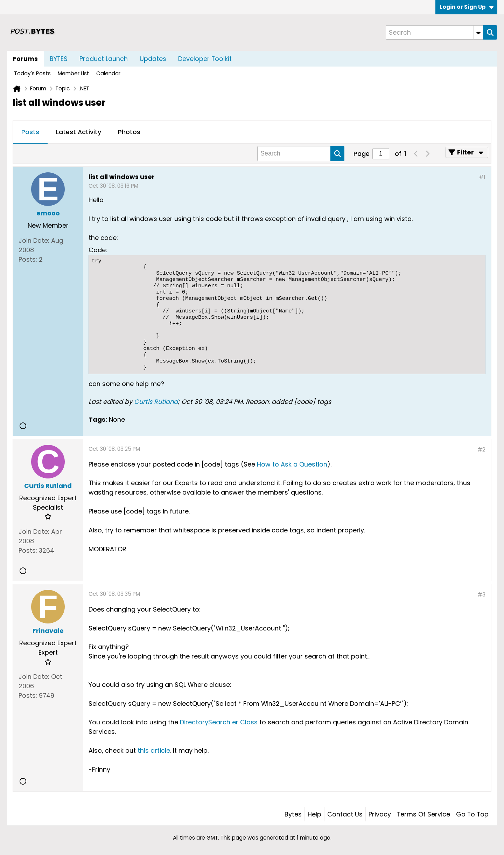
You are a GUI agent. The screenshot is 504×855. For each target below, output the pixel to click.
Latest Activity (79, 132)
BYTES (59, 59)
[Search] (434, 32)
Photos (129, 132)
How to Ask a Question (292, 464)
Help (314, 814)
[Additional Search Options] (478, 32)
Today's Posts (32, 73)
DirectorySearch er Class (219, 722)
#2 (481, 450)
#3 (481, 595)
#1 (482, 177)
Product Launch (104, 59)
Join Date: (34, 240)
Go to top (472, 814)
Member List (73, 73)
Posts (30, 132)
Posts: (28, 259)
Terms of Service (423, 814)
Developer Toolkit (205, 59)
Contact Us (345, 814)
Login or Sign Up (467, 7)
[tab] (30, 132)
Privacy (380, 814)
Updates (153, 59)
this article (154, 750)
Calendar (108, 73)
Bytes (293, 814)
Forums (25, 59)
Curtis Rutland (156, 402)
